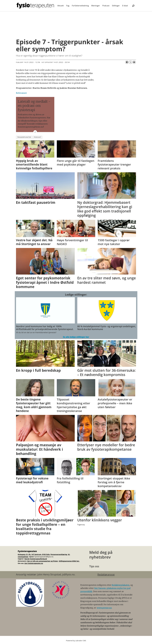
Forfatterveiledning (80, 6)
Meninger (96, 6)
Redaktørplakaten (121, 585)
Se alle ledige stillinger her (76, 337)
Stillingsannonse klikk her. (69, 561)
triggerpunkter (24, 137)
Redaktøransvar (106, 574)
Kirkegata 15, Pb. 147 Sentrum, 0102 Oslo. (34, 554)
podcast (38, 137)
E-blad (125, 6)
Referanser (21, 93)
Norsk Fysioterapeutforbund (36, 559)
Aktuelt (61, 6)
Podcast (106, 6)
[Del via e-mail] (134, 62)
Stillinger (116, 6)
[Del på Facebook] (127, 62)
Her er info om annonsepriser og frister (43, 561)
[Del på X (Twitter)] (130, 62)
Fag (68, 6)
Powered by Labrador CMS (76, 641)
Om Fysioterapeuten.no (34, 563)
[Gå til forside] (35, 6)
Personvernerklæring (59, 554)
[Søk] (133, 6)
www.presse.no (104, 608)
